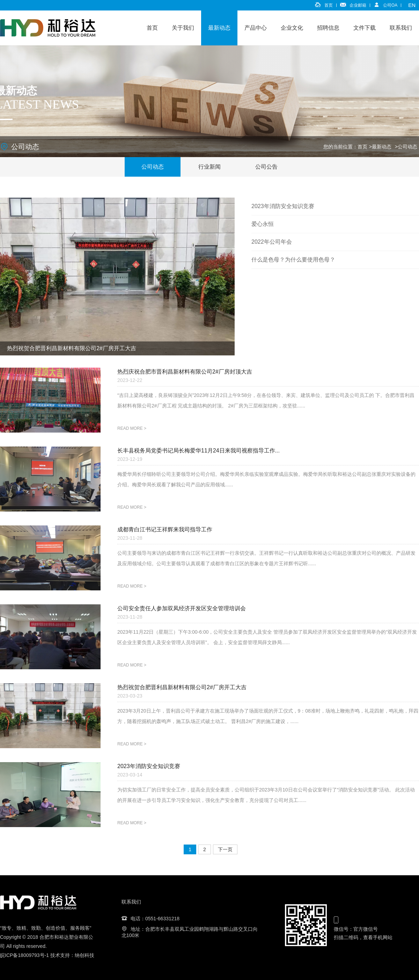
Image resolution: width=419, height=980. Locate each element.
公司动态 (407, 147)
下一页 (225, 849)
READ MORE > (132, 428)
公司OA (390, 5)
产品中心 (256, 28)
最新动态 (219, 28)
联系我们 (401, 28)
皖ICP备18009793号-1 (24, 955)
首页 (329, 5)
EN (412, 5)
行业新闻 (209, 167)
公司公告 (266, 167)
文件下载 (365, 28)
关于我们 (183, 28)
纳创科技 (84, 955)
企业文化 (292, 28)
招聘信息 (328, 28)
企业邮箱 (358, 5)
